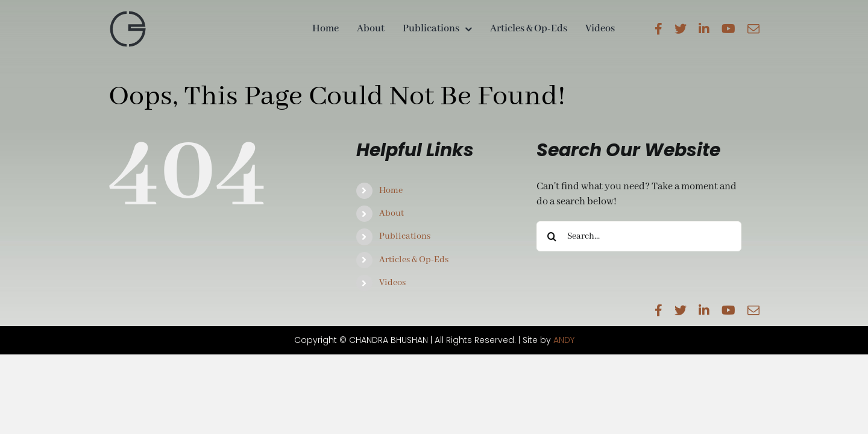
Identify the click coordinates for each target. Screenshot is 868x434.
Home (391, 190)
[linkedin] (704, 29)
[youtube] (728, 29)
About (392, 213)
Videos (392, 283)
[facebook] (659, 29)
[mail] (753, 29)
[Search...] (639, 236)
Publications (405, 236)
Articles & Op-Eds (414, 260)
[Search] (552, 236)
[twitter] (681, 29)
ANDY (564, 340)
